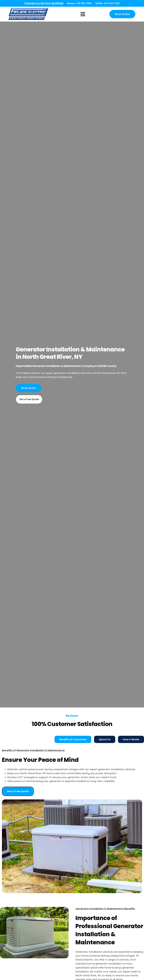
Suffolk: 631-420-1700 (107, 3)
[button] (83, 12)
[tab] (73, 736)
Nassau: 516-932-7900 (79, 3)
